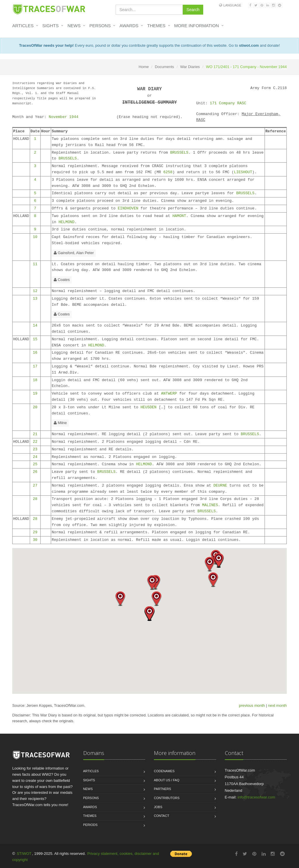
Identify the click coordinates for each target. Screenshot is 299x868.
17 (35, 366)
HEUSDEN (148, 407)
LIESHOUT (243, 172)
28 (35, 499)
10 (35, 237)
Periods (91, 825)
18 (35, 380)
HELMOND (66, 222)
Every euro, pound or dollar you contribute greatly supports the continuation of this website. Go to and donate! (149, 45)
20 (35, 407)
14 (35, 325)
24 (35, 457)
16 (35, 353)
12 (35, 291)
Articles (23, 26)
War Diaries (190, 67)
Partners (162, 789)
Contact (161, 816)
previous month (252, 705)
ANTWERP (169, 394)
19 (35, 394)
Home (144, 67)
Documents (164, 67)
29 (35, 532)
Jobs (158, 807)
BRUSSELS (179, 153)
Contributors (167, 798)
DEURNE (220, 486)
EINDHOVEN (128, 208)
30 (35, 540)
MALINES (210, 505)
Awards (129, 26)
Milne (60, 423)
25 (35, 464)
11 (35, 264)
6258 (168, 172)
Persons (100, 26)
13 (35, 299)
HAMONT (179, 216)
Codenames (164, 771)
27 (35, 486)
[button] (210, 564)
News (74, 26)
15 (35, 339)
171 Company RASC (228, 103)
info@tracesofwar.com (257, 797)
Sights (51, 26)
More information (197, 26)
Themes (156, 26)
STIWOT (24, 854)
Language (232, 5)
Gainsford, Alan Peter (74, 253)
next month (277, 705)
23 (35, 449)
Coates (62, 280)
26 (35, 472)
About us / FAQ (167, 780)
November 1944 (64, 117)
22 (35, 442)
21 (35, 434)
